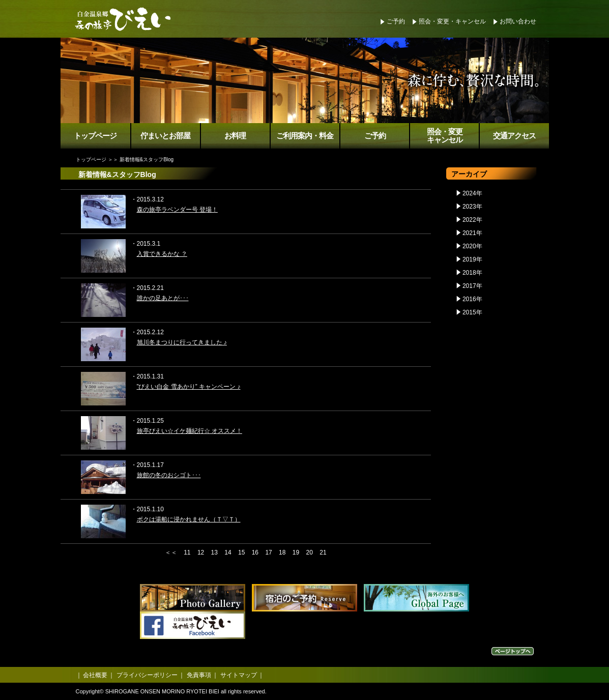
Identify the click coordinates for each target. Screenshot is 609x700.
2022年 (472, 220)
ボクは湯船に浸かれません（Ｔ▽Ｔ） (189, 519)
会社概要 (95, 675)
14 (228, 552)
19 (296, 552)
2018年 (472, 273)
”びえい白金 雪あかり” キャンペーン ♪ (189, 387)
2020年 (472, 246)
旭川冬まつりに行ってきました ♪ (182, 342)
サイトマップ (239, 675)
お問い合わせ (518, 21)
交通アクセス (514, 136)
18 (282, 552)
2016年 (472, 299)
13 (214, 552)
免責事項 (199, 675)
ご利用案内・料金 (305, 136)
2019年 (472, 259)
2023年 (472, 207)
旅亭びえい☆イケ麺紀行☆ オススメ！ (190, 431)
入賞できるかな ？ (162, 254)
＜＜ (171, 552)
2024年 (472, 193)
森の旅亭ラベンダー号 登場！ (177, 210)
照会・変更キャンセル (445, 136)
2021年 (472, 233)
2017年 (472, 286)
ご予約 (396, 21)
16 (255, 552)
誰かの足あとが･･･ (163, 298)
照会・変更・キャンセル (452, 21)
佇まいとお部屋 (165, 136)
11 (187, 552)
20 (310, 552)
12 (201, 552)
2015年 (472, 312)
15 (241, 552)
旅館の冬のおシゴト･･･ (169, 475)
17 (268, 552)
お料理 (235, 136)
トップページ (95, 136)
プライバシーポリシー (147, 675)
